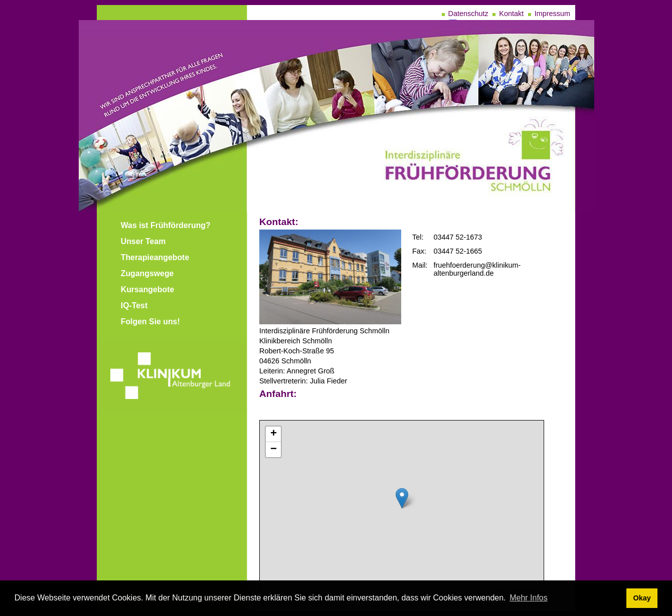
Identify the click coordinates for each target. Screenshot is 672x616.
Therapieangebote (155, 257)
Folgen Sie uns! (150, 322)
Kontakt (511, 14)
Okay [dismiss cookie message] (642, 598)
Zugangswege (147, 273)
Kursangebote (148, 289)
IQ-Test (134, 305)
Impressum (552, 14)
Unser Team (143, 241)
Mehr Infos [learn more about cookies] (529, 598)
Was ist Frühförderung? (166, 225)
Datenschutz (468, 14)
